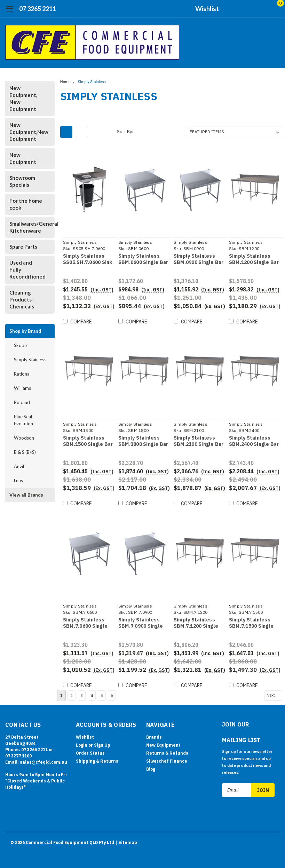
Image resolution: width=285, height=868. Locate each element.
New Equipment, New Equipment (23, 98)
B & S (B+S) (25, 452)
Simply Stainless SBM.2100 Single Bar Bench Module (199, 441)
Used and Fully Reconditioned (27, 270)
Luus (18, 481)
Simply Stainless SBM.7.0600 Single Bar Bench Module (85, 623)
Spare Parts (23, 247)
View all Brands (26, 495)
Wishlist (207, 9)
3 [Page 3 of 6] (82, 694)
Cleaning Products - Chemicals (22, 299)
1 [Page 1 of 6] (61, 694)
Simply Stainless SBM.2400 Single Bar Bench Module (254, 441)
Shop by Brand (25, 331)
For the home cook (26, 204)
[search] (239, 9)
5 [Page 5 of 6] (102, 694)
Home (65, 82)
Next (274, 693)
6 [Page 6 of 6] (112, 694)
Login (82, 743)
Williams (22, 388)
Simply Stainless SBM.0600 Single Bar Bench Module (143, 259)
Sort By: (125, 132)
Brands (154, 735)
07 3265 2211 (38, 9)
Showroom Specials (22, 181)
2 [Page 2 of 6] (72, 694)
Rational (22, 374)
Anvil (19, 466)
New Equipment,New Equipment (28, 132)
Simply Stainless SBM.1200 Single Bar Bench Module (254, 259)
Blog (151, 767)
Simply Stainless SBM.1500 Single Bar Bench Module (88, 441)
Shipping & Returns (97, 759)
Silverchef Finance (167, 759)
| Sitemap (126, 840)
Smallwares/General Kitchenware (28, 227)
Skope (20, 345)
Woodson (24, 438)
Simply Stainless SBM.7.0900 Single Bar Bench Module (141, 623)
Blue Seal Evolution (23, 420)
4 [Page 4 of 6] (92, 694)
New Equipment (23, 158)
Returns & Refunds (167, 751)
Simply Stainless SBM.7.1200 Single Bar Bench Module (196, 623)
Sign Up (102, 743)
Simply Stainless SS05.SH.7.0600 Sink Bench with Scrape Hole (88, 259)
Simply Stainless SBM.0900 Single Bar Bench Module (199, 259)
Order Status (90, 751)
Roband (22, 402)
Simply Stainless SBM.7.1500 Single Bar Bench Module (251, 623)
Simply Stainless (30, 360)
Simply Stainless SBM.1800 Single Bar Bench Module (143, 441)
